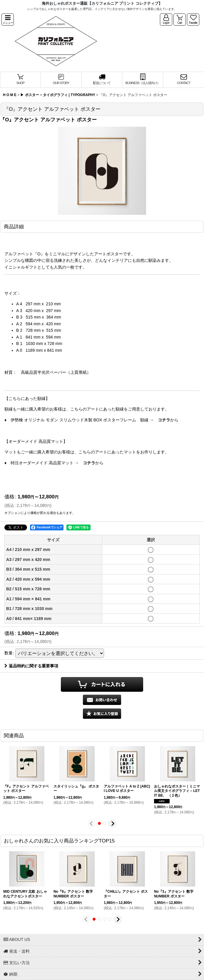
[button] (8, 20)
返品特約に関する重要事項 (31, 666)
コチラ (164, 420)
